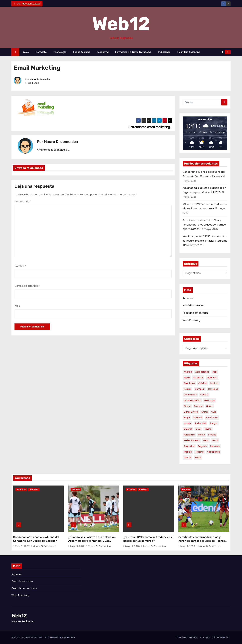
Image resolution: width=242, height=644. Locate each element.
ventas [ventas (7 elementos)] (187, 458)
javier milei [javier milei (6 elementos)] (200, 423)
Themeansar (69, 637)
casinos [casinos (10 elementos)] (214, 383)
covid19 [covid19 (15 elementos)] (204, 395)
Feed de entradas (193, 305)
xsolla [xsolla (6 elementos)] (198, 458)
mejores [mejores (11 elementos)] (188, 429)
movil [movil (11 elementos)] (198, 429)
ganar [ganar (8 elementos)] (210, 406)
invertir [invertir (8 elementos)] (187, 423)
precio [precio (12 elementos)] (201, 435)
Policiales (34, 489)
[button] (223, 52)
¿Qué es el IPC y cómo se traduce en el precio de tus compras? (148, 539)
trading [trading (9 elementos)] (199, 452)
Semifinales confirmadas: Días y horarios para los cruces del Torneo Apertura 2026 (204, 225)
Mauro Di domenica (40, 79)
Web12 (121, 24)
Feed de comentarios (196, 313)
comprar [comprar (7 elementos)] (200, 389)
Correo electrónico (27, 286)
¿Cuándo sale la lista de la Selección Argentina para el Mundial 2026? (92, 539)
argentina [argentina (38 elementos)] (212, 378)
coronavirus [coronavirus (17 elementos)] (190, 395)
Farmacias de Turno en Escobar (133, 52)
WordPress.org (192, 320)
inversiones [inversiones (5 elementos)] (212, 418)
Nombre (20, 266)
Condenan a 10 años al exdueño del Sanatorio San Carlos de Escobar (36, 539)
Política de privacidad (187, 637)
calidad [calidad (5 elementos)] (202, 383)
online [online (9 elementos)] (208, 429)
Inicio (26, 52)
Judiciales (21, 489)
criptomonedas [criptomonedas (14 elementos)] (192, 400)
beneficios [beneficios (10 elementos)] (189, 383)
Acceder (188, 298)
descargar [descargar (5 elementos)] (210, 400)
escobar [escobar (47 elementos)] (198, 406)
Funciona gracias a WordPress (27, 637)
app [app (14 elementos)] (215, 372)
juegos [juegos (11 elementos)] (214, 423)
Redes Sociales (82, 52)
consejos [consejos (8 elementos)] (213, 389)
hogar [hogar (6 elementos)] (187, 418)
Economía (103, 52)
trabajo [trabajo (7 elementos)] (188, 452)
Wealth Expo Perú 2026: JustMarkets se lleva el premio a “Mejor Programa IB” (205, 241)
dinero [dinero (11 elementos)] (187, 406)
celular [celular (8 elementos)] (187, 389)
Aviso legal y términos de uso (215, 637)
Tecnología (60, 52)
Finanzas (143, 489)
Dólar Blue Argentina (189, 52)
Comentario (23, 202)
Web (17, 306)
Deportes (76, 489)
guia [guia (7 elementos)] (214, 412)
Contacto (41, 52)
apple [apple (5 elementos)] (187, 378)
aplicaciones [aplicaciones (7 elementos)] (202, 372)
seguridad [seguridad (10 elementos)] (189, 446)
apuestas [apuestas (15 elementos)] (198, 378)
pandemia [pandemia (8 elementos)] (189, 435)
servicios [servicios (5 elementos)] (215, 446)
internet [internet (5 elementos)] (198, 418)
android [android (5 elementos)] (188, 372)
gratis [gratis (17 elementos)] (205, 412)
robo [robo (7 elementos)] (206, 440)
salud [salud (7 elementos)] (215, 440)
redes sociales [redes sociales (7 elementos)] (192, 440)
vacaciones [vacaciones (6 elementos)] (213, 452)
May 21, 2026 (23, 546)
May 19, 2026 (78, 546)
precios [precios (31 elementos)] (212, 435)
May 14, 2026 (188, 546)
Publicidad (164, 52)
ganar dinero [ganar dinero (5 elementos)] (191, 412)
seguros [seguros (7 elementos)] (202, 446)
